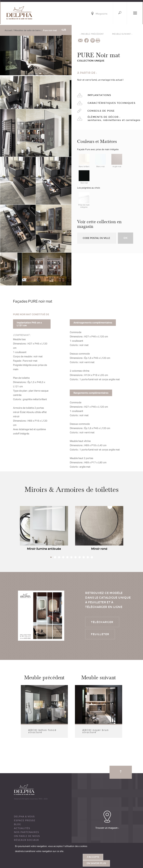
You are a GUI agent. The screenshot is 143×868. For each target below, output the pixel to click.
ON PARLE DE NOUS (27, 836)
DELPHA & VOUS (24, 817)
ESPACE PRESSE (25, 820)
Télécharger (102, 622)
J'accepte (93, 857)
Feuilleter (100, 634)
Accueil (8, 30)
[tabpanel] (44, 529)
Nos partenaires (26, 832)
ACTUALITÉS (22, 828)
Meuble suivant (122, 34)
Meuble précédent (92, 34)
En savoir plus (96, 863)
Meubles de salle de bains (28, 30)
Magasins (102, 14)
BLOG (17, 824)
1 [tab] (51, 557)
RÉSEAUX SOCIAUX (26, 840)
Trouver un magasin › (107, 828)
